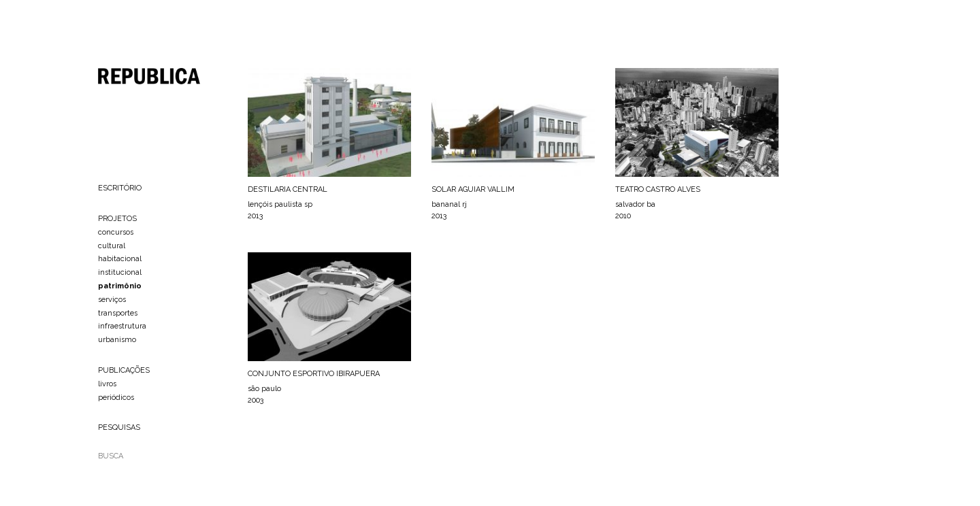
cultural (112, 246)
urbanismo (117, 340)
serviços (112, 300)
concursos (116, 232)
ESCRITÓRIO (120, 188)
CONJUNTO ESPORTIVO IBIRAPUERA (314, 374)
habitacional (120, 259)
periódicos (116, 398)
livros (107, 384)
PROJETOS (117, 219)
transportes (118, 313)
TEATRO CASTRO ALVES (658, 189)
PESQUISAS (119, 427)
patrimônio (120, 286)
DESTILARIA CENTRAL (288, 189)
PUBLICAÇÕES (124, 370)
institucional (120, 272)
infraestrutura (122, 326)
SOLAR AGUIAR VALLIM (473, 189)
